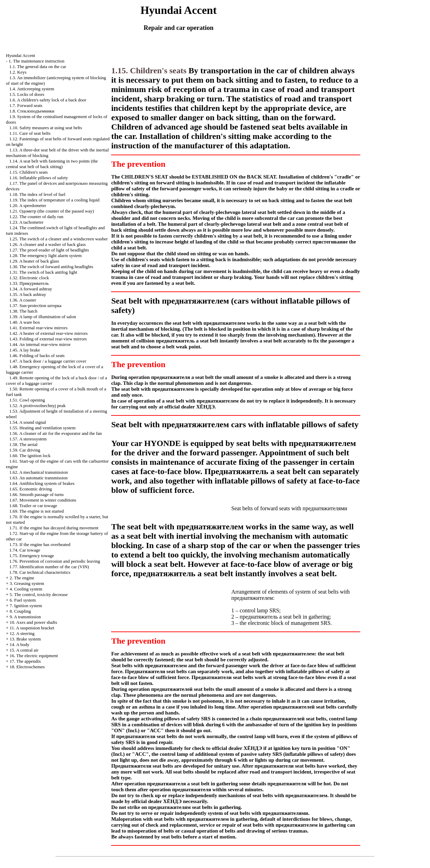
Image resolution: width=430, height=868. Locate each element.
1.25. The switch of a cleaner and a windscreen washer (59, 239)
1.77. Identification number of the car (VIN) (49, 567)
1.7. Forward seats (26, 105)
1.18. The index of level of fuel (37, 194)
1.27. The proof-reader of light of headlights (49, 250)
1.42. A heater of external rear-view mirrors (49, 333)
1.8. (32, 111)
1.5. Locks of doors (27, 94)
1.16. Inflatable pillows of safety (39, 178)
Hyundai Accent (20, 55)
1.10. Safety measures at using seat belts (46, 128)
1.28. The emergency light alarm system (46, 255)
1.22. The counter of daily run (36, 217)
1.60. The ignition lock (30, 456)
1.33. (29, 283)
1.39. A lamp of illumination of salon (43, 317)
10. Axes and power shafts (33, 622)
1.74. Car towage (25, 550)
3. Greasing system (27, 583)
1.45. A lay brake (25, 350)
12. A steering (22, 633)
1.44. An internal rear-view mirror (40, 344)
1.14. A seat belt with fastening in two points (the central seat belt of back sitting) (52, 164)
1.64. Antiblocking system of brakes (42, 483)
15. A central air (24, 650)
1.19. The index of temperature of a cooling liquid (54, 200)
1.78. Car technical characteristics (40, 572)
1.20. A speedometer (28, 205)
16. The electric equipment (34, 656)
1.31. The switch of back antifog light (43, 272)
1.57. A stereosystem (28, 439)
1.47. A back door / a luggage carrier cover (48, 361)
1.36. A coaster (23, 300)
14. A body (20, 644)
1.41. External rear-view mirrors (39, 328)
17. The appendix (25, 661)
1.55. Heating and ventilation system (43, 428)
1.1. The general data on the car (38, 67)
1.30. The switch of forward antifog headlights (51, 267)
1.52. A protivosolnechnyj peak (37, 406)
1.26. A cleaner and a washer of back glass (48, 244)
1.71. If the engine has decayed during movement (54, 528)
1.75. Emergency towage (32, 556)
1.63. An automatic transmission (39, 478)
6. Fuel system (23, 600)
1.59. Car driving (25, 450)
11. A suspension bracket (32, 628)
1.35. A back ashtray (28, 294)
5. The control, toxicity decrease (39, 594)
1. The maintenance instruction (37, 61)
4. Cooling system (26, 589)
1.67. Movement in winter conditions (43, 500)
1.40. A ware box (25, 322)
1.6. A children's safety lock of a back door (48, 100)
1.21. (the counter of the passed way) (52, 211)
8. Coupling (20, 611)
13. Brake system (25, 639)
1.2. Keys (18, 72)
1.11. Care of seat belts (30, 133)
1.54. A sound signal (28, 422)
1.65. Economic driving (31, 489)
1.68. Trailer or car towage (33, 506)
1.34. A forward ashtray (31, 289)
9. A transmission (25, 617)
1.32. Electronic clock (29, 278)
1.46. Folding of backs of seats (37, 356)
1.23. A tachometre (26, 222)
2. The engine (22, 578)
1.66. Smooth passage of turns (37, 494)
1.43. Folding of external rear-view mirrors (48, 339)
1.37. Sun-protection (35, 305)
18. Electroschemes (27, 667)
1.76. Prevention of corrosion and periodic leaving (55, 561)
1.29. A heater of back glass (34, 261)
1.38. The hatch (23, 311)
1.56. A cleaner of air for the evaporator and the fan (56, 433)
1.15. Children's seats (29, 172)
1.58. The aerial (23, 444)
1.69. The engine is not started (37, 511)
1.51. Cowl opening (27, 400)
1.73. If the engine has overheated (40, 544)
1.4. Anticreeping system (32, 89)
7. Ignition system (26, 606)
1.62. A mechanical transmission (39, 472)
